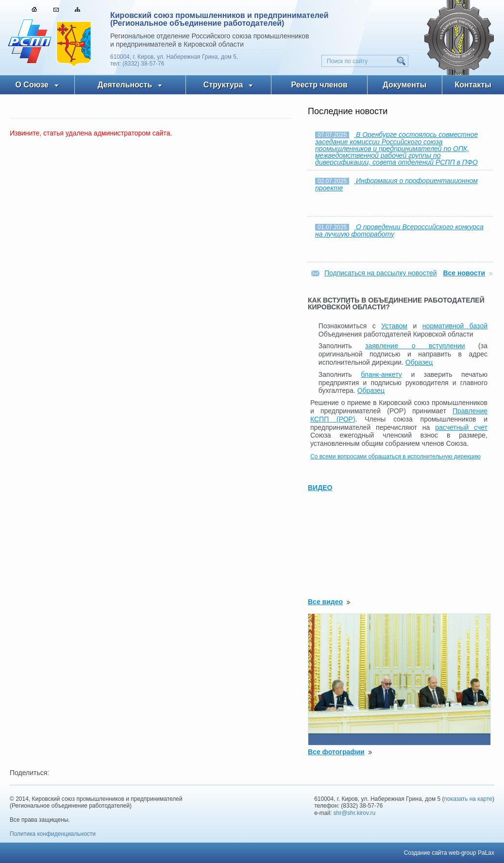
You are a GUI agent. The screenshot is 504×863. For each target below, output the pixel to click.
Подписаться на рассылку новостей (381, 273)
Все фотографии (336, 752)
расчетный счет (461, 427)
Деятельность (125, 85)
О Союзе (32, 85)
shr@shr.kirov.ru (355, 813)
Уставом (394, 326)
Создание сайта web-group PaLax (449, 853)
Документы (404, 85)
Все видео (325, 602)
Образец (419, 362)
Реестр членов (319, 85)
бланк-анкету (381, 374)
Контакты (473, 85)
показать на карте (469, 799)
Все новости (464, 273)
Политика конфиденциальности (53, 834)
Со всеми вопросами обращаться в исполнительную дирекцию (395, 457)
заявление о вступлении (415, 346)
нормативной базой (455, 326)
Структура (223, 85)
